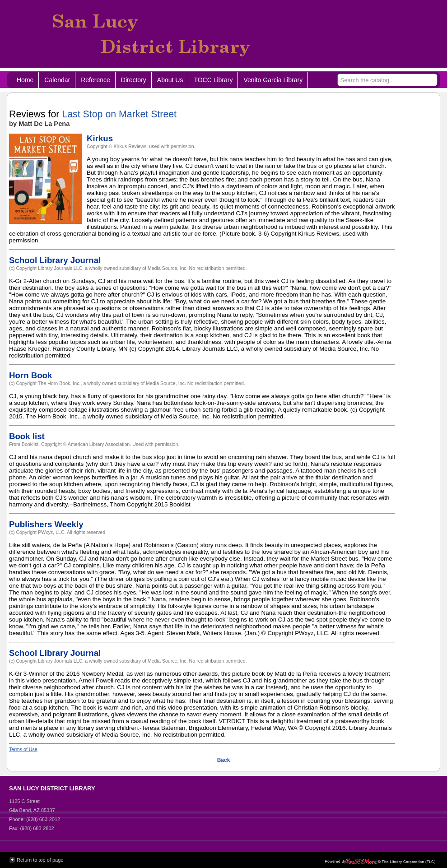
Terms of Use (23, 749)
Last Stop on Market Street (119, 114)
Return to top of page (40, 860)
